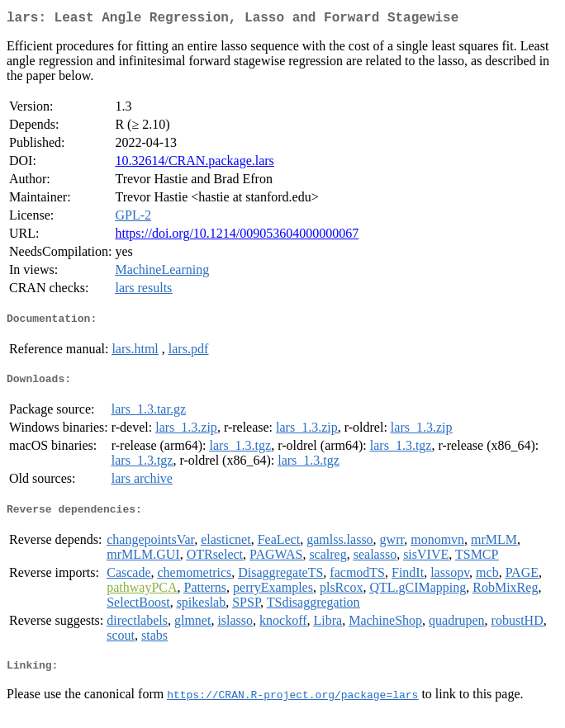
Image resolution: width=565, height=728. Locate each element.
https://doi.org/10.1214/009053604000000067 (237, 236)
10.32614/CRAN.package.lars (194, 164)
